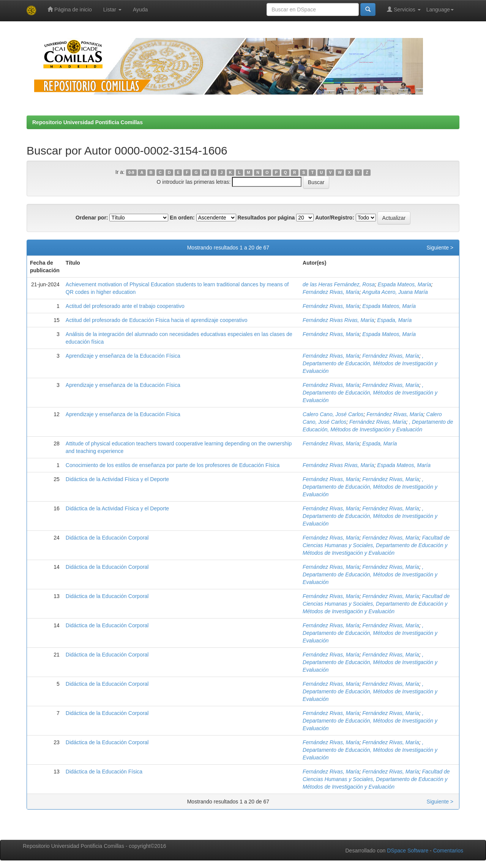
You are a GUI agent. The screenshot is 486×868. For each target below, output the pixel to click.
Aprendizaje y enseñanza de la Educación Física (123, 356)
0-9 (131, 172)
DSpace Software (408, 851)
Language (440, 9)
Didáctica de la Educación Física (104, 772)
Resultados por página (266, 218)
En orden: (182, 218)
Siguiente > (440, 248)
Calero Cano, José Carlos (333, 414)
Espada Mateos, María (405, 284)
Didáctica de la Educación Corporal (107, 538)
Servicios (404, 9)
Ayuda (140, 9)
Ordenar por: (92, 218)
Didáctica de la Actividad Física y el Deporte (117, 479)
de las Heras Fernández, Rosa (339, 284)
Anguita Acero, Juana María (395, 292)
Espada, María (394, 320)
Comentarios (448, 851)
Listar (112, 9)
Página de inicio (70, 9)
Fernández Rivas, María (331, 292)
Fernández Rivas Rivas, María (338, 320)
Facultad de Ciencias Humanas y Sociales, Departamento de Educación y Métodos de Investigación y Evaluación (376, 545)
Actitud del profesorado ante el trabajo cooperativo (125, 306)
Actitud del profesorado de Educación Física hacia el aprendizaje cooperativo (157, 320)
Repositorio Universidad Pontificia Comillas (88, 122)
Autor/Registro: (335, 218)
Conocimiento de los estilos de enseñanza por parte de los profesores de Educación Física (173, 465)
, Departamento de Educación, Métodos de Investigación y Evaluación (370, 363)
